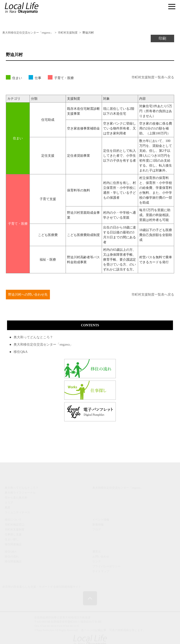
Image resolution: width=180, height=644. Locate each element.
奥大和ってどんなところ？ (33, 337)
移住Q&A (21, 352)
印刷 (162, 38)
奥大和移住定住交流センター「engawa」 (43, 345)
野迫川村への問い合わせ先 (28, 295)
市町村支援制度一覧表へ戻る (153, 77)
